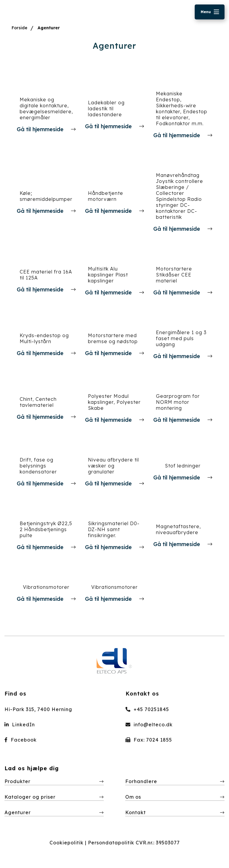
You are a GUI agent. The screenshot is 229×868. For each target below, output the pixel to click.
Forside (20, 28)
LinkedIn (20, 725)
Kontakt (136, 812)
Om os (133, 797)
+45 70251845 (147, 709)
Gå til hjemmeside (41, 129)
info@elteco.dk (149, 725)
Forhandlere (141, 781)
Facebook (21, 740)
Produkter (17, 781)
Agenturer (49, 28)
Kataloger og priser (30, 797)
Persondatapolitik (111, 843)
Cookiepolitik (66, 843)
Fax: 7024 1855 (149, 740)
